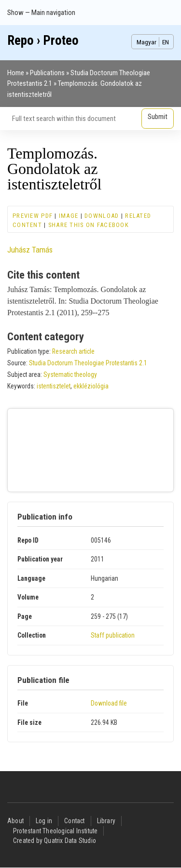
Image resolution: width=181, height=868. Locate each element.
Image (69, 216)
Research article (73, 351)
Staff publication (113, 635)
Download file (109, 703)
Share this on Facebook (89, 225)
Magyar (146, 42)
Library (106, 821)
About (15, 821)
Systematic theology (70, 374)
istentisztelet (54, 386)
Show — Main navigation (41, 13)
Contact (74, 821)
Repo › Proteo (43, 40)
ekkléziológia (91, 386)
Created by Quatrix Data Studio (55, 841)
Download (102, 216)
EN (166, 42)
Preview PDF (33, 216)
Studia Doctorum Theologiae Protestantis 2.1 (88, 363)
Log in (44, 821)
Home (16, 73)
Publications (47, 73)
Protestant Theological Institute (55, 831)
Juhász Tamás (30, 250)
